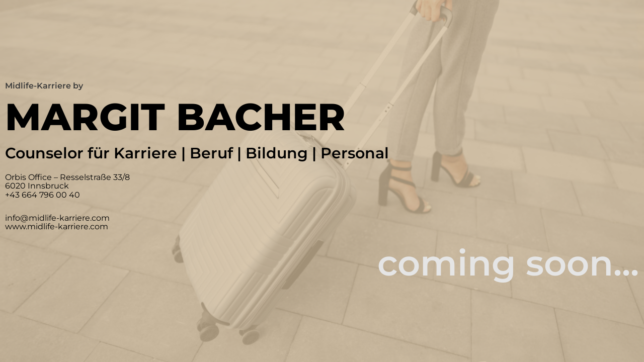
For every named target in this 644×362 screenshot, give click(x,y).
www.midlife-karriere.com (57, 227)
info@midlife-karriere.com (57, 218)
